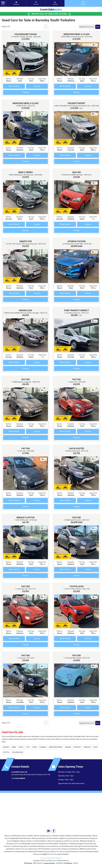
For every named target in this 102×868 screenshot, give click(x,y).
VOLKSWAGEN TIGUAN (26, 34)
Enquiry (37, 86)
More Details (14, 86)
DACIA (21, 747)
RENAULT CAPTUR (25, 517)
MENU (3, 3)
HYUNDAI (43, 747)
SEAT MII (76, 172)
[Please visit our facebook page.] (54, 831)
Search (83, 3)
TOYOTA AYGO (77, 586)
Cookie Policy (57, 858)
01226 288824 (20, 778)
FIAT (28, 747)
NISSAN (68, 747)
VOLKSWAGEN (17, 752)
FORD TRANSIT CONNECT (76, 310)
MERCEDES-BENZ (56, 747)
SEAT (96, 747)
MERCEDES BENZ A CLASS (77, 34)
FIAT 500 (25, 379)
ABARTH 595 (25, 241)
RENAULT (87, 747)
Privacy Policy (46, 858)
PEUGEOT (77, 747)
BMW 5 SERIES (26, 172)
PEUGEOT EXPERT (76, 103)
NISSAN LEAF (26, 310)
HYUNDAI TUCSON (77, 241)
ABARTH (6, 747)
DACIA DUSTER (76, 448)
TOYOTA (6, 752)
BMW (14, 747)
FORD (34, 747)
